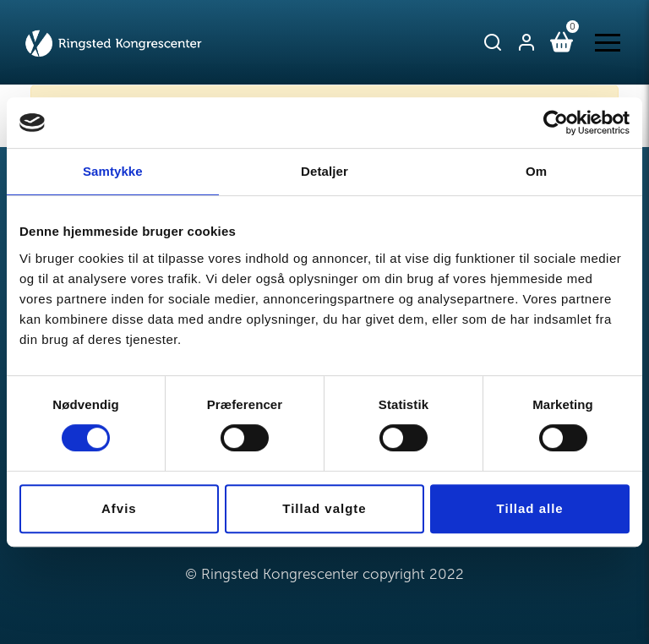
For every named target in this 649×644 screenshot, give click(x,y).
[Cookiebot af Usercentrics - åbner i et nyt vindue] (556, 123)
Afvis (119, 508)
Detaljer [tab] (324, 171)
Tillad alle (530, 508)
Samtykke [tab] (113, 171)
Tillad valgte (324, 508)
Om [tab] (536, 171)
